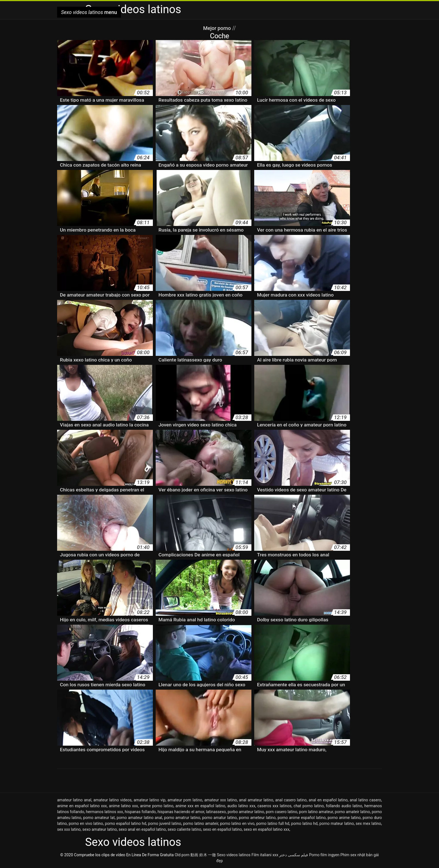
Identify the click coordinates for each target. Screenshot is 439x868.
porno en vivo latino (86, 823)
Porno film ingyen (324, 855)
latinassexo (216, 812)
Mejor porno (218, 28)
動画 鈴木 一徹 (203, 855)
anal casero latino (291, 800)
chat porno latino (309, 806)
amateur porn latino (185, 800)
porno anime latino (344, 818)
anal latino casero (365, 800)
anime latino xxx (123, 806)
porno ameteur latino (257, 818)
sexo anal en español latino (142, 829)
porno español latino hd (126, 823)
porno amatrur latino (182, 818)
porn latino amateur (316, 812)
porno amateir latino (352, 812)
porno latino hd (304, 823)
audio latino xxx (241, 806)
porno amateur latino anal (139, 818)
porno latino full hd (273, 823)
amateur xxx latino (221, 800)
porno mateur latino (337, 823)
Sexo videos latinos (234, 855)
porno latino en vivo (237, 823)
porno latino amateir (201, 823)
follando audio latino (344, 806)
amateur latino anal (74, 800)
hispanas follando (140, 812)
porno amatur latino (219, 818)
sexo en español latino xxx (266, 829)
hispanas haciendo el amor (181, 812)
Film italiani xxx (265, 855)
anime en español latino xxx (82, 806)
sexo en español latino (222, 829)
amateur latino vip (150, 800)
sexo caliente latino (185, 829)
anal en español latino (328, 800)
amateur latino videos (112, 800)
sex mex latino (369, 823)
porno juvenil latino (165, 823)
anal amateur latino (256, 800)
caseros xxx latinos (274, 806)
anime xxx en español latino (200, 806)
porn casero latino (281, 812)
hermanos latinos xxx (105, 812)
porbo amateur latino (246, 812)
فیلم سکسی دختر (294, 855)
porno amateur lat (99, 818)
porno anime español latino (302, 818)
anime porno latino (157, 806)
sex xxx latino (69, 829)
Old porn (182, 855)
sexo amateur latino (100, 829)
